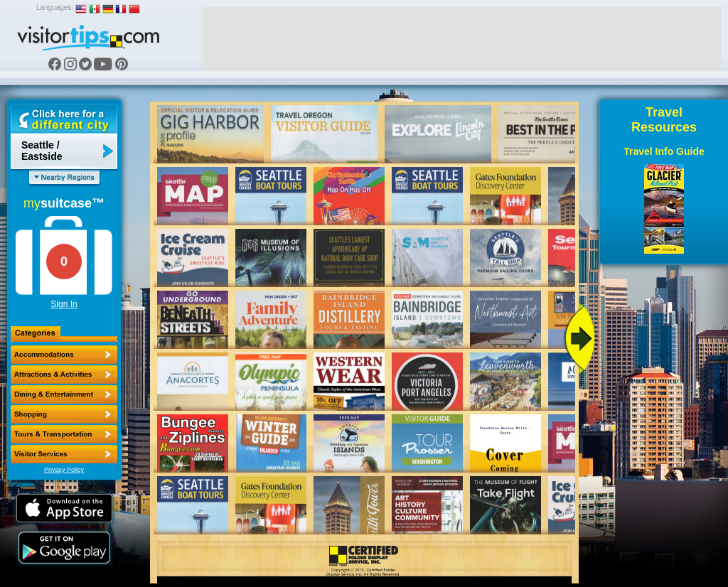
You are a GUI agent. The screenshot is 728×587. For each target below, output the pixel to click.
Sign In (64, 304)
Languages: (55, 7)
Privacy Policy (64, 470)
